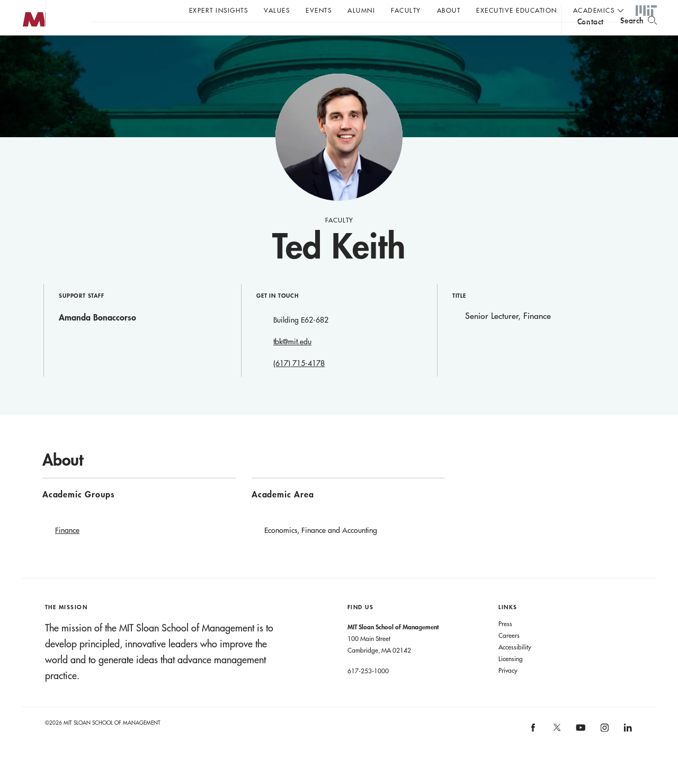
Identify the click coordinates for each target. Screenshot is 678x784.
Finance (67, 551)
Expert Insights (219, 10)
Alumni (361, 10)
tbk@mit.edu (292, 363)
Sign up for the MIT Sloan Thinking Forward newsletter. (359, 38)
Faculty (406, 10)
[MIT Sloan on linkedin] (627, 752)
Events (319, 10)
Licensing (511, 680)
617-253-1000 (368, 692)
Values (277, 10)
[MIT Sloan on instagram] (604, 752)
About (449, 10)
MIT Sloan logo (27, 53)
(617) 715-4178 (299, 385)
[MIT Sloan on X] (556, 752)
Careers (509, 656)
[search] (639, 37)
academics (594, 10)
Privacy (508, 691)
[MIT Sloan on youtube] (579, 754)
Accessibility (515, 668)
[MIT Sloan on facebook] (534, 752)
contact (591, 39)
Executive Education (517, 10)
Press (505, 645)
